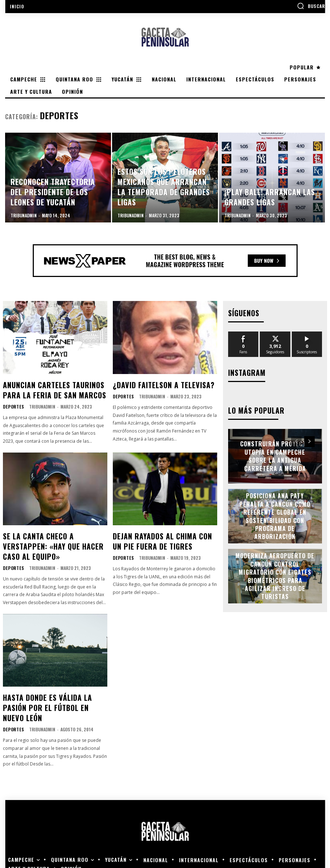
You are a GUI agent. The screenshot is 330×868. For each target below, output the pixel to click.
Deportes (12, 403)
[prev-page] (296, 439)
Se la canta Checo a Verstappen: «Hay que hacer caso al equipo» (53, 535)
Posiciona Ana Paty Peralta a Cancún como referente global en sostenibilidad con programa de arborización (275, 514)
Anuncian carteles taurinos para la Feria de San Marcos (55, 388)
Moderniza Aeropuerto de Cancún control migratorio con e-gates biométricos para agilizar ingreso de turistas (275, 574)
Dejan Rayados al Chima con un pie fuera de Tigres (160, 535)
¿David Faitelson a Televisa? (156, 384)
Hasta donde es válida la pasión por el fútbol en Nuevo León (52, 682)
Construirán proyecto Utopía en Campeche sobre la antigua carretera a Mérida (275, 454)
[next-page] (309, 439)
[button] (311, 6)
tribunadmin (40, 403)
